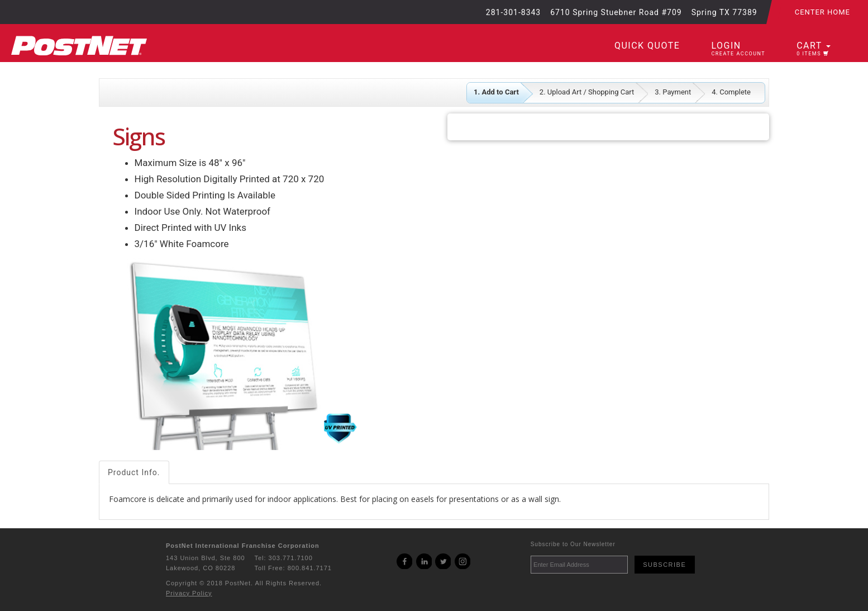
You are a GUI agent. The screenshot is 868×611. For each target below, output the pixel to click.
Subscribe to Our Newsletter (573, 544)
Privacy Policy (189, 593)
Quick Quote (647, 46)
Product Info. (134, 472)
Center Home (822, 12)
